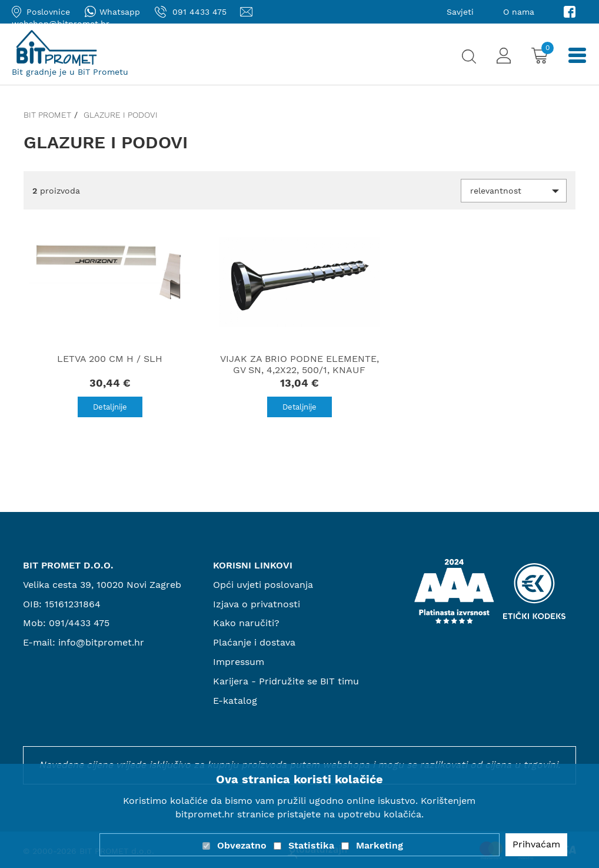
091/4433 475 (79, 623)
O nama (519, 12)
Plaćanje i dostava (254, 642)
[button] (514, 191)
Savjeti (460, 12)
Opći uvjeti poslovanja (263, 585)
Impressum (239, 662)
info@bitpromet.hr (101, 642)
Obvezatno (242, 845)
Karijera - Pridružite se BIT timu (286, 681)
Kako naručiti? (246, 623)
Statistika (311, 845)
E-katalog (235, 701)
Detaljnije (110, 407)
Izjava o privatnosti (257, 604)
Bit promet (47, 115)
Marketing (380, 845)
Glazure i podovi (121, 115)
